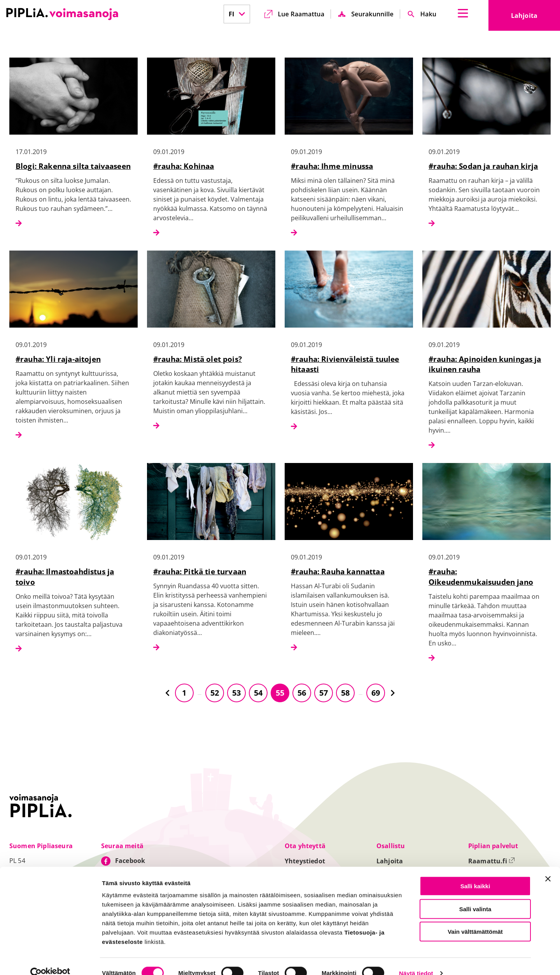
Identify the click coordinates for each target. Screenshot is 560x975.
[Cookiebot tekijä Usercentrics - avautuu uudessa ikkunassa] (50, 960)
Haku (428, 14)
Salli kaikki (475, 872)
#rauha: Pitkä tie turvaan (200, 571)
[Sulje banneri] (548, 865)
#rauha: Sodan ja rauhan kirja (483, 166)
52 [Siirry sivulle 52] (215, 693)
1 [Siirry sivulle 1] (184, 693)
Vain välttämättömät (475, 918)
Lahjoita (535, 18)
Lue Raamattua (301, 14)
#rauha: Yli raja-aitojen (58, 359)
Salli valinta (475, 895)
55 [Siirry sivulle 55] (280, 693)
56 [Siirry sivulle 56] (302, 693)
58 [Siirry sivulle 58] (345, 693)
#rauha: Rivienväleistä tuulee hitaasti (345, 364)
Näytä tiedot (416, 960)
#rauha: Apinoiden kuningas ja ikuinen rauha (485, 364)
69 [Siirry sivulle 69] (376, 693)
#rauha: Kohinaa (184, 166)
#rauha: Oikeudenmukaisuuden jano (481, 577)
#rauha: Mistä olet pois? (198, 359)
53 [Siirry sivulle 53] (236, 693)
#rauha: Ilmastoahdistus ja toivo (65, 577)
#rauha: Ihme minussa (332, 166)
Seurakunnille (372, 14)
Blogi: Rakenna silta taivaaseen (73, 166)
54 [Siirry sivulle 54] (258, 693)
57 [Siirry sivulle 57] (324, 693)
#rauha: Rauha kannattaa (338, 571)
